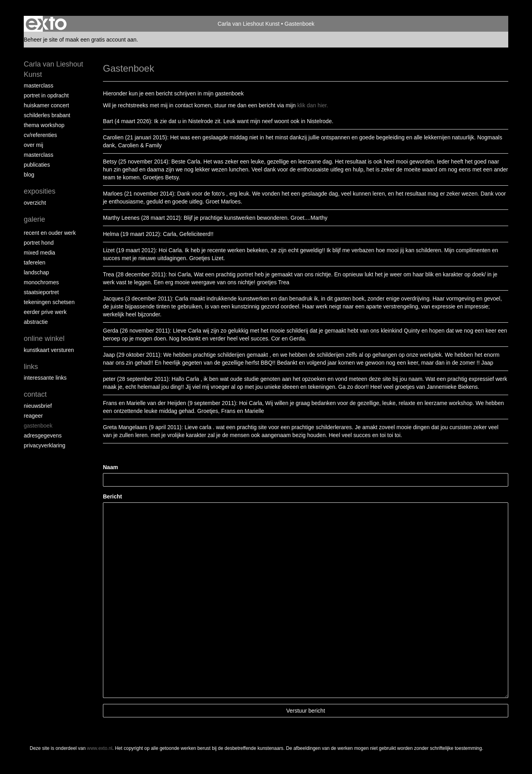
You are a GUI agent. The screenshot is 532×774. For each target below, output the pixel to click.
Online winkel (44, 339)
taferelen (34, 262)
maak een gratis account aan (101, 40)
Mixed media (39, 253)
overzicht (35, 203)
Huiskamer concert (46, 105)
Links (31, 367)
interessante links (45, 378)
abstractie (36, 322)
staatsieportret (41, 292)
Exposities (40, 191)
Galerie (34, 219)
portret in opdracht (46, 95)
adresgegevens (43, 435)
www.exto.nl (100, 748)
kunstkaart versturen (49, 350)
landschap (36, 272)
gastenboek (38, 426)
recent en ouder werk (50, 233)
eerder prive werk (45, 312)
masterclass (39, 86)
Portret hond (39, 243)
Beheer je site (41, 40)
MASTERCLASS (39, 155)
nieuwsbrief (38, 406)
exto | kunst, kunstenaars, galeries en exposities (46, 24)
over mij (33, 145)
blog (29, 175)
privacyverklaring (45, 445)
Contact (35, 394)
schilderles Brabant (47, 115)
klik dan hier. (313, 105)
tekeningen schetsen (49, 302)
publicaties (37, 165)
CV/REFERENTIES (40, 135)
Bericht (112, 496)
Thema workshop (44, 125)
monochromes (41, 282)
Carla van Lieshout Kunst (249, 24)
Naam (110, 467)
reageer (33, 416)
